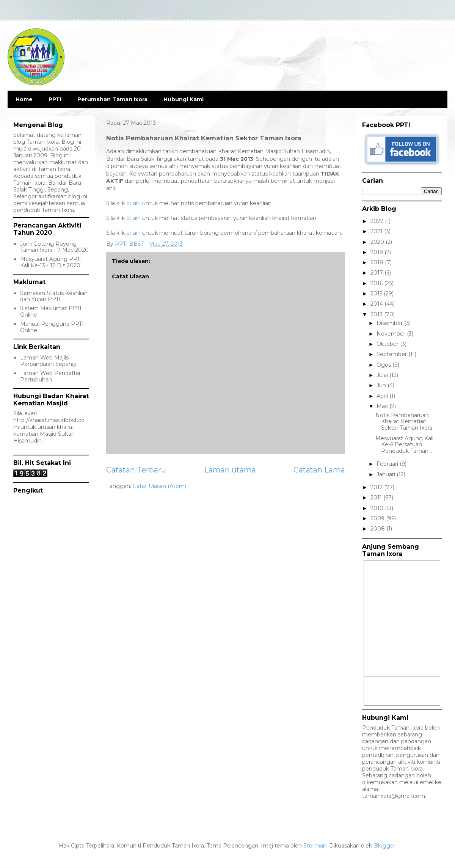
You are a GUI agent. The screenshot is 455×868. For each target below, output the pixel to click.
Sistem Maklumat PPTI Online (51, 312)
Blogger (385, 846)
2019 (377, 252)
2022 (378, 221)
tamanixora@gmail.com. (394, 796)
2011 (377, 498)
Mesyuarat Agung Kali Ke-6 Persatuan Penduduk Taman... (404, 445)
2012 (377, 487)
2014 (377, 304)
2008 (378, 529)
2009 (378, 518)
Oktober (388, 344)
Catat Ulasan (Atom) (159, 486)
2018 (378, 262)
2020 (378, 242)
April (383, 396)
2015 (377, 294)
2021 (377, 231)
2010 (378, 508)
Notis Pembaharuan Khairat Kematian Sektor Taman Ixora (404, 422)
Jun (382, 385)
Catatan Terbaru (136, 470)
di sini (133, 203)
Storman (315, 846)
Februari (388, 464)
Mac (383, 406)
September (392, 354)
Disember (390, 323)
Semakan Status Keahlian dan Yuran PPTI (54, 296)
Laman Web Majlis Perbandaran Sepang (48, 361)
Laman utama (230, 470)
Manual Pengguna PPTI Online (52, 327)
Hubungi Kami (184, 99)
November (392, 334)
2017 (377, 273)
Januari (387, 474)
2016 (377, 283)
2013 (377, 314)
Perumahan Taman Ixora (112, 99)
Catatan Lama (319, 470)
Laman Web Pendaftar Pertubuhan (50, 376)
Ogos (384, 365)
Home (24, 99)
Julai (383, 375)
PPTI (55, 99)
